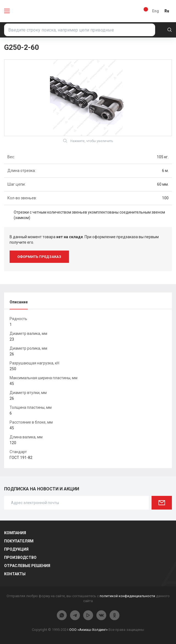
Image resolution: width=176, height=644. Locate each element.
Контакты (15, 574)
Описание (19, 302)
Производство (20, 557)
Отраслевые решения (27, 566)
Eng (156, 11)
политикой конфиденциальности (127, 596)
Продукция (16, 549)
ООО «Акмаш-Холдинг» (88, 630)
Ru (167, 11)
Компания (15, 533)
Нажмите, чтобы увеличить (88, 141)
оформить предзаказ (39, 257)
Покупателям (19, 541)
